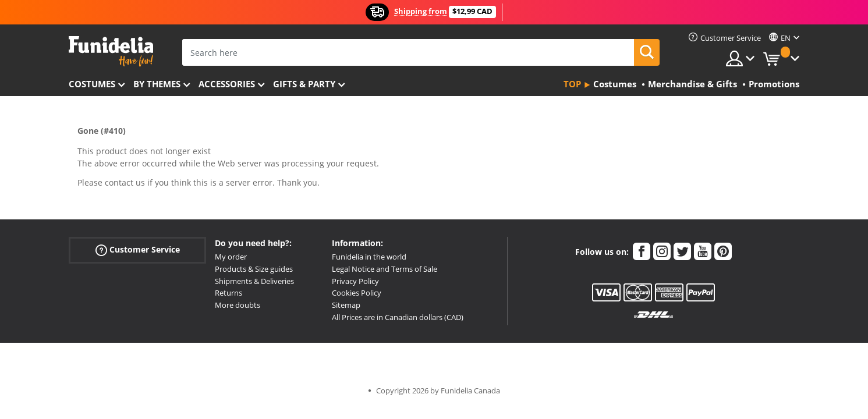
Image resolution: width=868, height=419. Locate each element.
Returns (228, 293)
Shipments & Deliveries (254, 281)
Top (572, 84)
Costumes (92, 84)
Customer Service (138, 250)
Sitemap (346, 305)
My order (231, 257)
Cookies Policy (357, 293)
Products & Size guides (254, 269)
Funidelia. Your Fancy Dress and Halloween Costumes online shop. (111, 52)
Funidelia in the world (369, 257)
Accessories (227, 84)
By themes (157, 84)
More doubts (238, 305)
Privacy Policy (355, 281)
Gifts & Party (304, 84)
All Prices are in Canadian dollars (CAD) (398, 317)
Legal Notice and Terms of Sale (385, 269)
